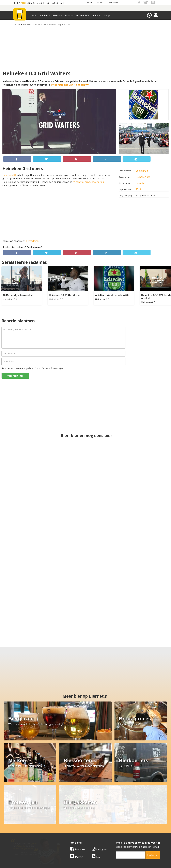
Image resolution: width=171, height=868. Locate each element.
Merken (69, 15)
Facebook (78, 798)
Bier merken (67, 826)
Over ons (15, 826)
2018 (138, 189)
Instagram (99, 798)
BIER (17, 3)
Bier (34, 15)
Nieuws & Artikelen (51, 15)
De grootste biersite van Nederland (48, 3)
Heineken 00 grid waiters (60, 24)
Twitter (76, 806)
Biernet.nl (68, 861)
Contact (89, 3)
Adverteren (100, 3)
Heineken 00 (40, 24)
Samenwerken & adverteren (25, 835)
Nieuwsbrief (117, 839)
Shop (107, 15)
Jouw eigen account (121, 835)
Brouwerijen (83, 15)
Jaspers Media (100, 861)
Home (17, 24)
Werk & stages (18, 832)
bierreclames (33, 241)
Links (114, 832)
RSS (96, 806)
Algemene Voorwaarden (124, 826)
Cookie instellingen (20, 839)
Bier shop (66, 835)
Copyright (116, 829)
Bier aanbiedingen (70, 829)
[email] (130, 804)
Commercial (142, 171)
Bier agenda (67, 839)
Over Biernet (113, 3)
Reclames (27, 24)
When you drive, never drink (89, 182)
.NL (29, 3)
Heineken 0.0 (143, 177)
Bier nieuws (67, 832)
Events (97, 15)
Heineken (141, 183)
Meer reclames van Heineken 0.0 (70, 85)
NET (24, 3)
